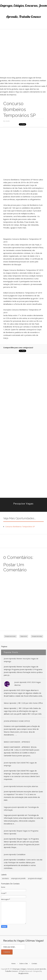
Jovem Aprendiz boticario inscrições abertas (21, 786)
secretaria (5, 878)
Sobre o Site (24, 963)
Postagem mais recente (10, 636)
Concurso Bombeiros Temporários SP (20, 526)
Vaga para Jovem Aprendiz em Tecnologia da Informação (21, 809)
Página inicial (24, 636)
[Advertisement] (23, 53)
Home (13, 963)
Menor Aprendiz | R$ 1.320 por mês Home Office (23, 703)
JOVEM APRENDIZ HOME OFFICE (17, 721)
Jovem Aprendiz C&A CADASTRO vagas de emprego (20, 764)
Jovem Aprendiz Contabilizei (15, 854)
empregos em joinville (18, 878)
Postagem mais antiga (37, 636)
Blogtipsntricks (24, 973)
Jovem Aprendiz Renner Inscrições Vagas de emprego (21, 660)
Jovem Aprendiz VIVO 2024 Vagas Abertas (28, 684)
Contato (34, 963)
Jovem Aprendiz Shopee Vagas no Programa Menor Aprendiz (21, 832)
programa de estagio (35, 878)
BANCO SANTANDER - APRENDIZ (17, 742)
